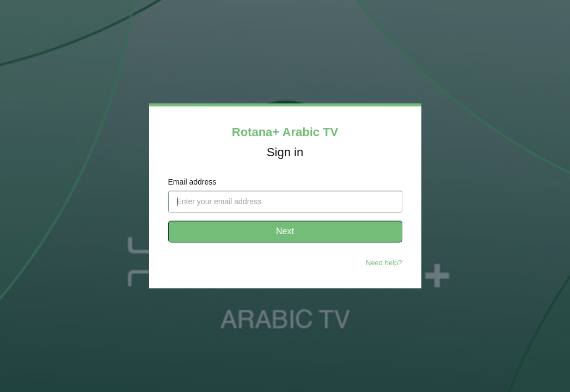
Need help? (384, 263)
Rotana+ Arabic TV (285, 132)
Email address (192, 182)
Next (285, 232)
